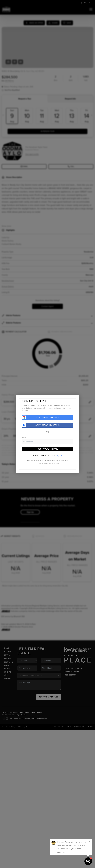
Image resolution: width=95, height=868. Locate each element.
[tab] (47, 455)
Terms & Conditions (52, 463)
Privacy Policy (41, 463)
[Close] (90, 842)
